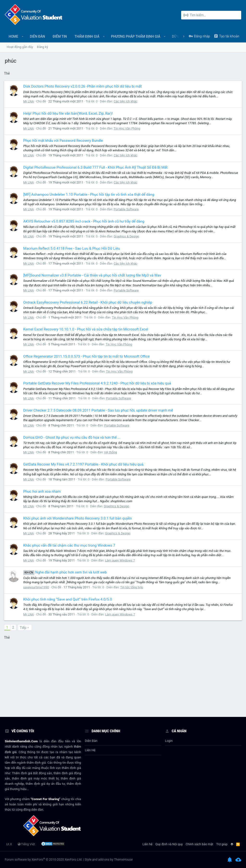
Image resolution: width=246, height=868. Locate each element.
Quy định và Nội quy (169, 844)
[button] (23, 36)
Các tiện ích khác (126, 101)
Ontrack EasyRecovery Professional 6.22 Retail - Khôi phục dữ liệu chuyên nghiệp (89, 302)
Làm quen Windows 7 (121, 560)
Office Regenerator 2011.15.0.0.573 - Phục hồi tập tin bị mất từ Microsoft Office (87, 356)
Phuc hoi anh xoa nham (43, 491)
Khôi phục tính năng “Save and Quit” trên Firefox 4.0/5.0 (68, 599)
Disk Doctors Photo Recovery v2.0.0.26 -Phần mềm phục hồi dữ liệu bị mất (83, 86)
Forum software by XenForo (44, 859)
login (169, 741)
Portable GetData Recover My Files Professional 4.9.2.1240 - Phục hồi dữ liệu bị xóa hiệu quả (98, 383)
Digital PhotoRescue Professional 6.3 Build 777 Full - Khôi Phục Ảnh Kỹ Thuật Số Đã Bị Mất (96, 167)
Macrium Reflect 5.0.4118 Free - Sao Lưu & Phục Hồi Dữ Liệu (72, 248)
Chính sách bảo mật (200, 844)
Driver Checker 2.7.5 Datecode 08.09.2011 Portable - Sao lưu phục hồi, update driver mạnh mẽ (99, 410)
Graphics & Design (127, 236)
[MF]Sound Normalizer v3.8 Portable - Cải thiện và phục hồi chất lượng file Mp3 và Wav (93, 275)
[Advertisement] (123, 681)
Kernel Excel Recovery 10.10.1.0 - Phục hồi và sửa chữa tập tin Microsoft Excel (86, 329)
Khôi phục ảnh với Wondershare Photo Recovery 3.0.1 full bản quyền (78, 518)
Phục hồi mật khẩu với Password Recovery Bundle (64, 141)
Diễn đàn (91, 741)
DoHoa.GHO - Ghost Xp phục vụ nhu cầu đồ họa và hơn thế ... (73, 437)
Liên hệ (90, 750)
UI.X (9, 844)
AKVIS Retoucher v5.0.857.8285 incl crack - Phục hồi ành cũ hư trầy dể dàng (85, 221)
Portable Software (127, 209)
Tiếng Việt (26, 844)
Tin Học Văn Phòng (128, 128)
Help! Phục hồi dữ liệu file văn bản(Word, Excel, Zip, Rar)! (69, 113)
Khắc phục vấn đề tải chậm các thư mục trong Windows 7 (70, 545)
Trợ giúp (222, 844)
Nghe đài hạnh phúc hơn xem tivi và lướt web (66, 572)
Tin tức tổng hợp (132, 587)
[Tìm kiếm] (211, 15)
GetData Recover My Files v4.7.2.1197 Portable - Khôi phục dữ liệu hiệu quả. (85, 464)
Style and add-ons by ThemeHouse (109, 859)
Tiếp (24, 628)
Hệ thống (111, 452)
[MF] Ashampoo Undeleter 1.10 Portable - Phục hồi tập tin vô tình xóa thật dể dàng (89, 195)
